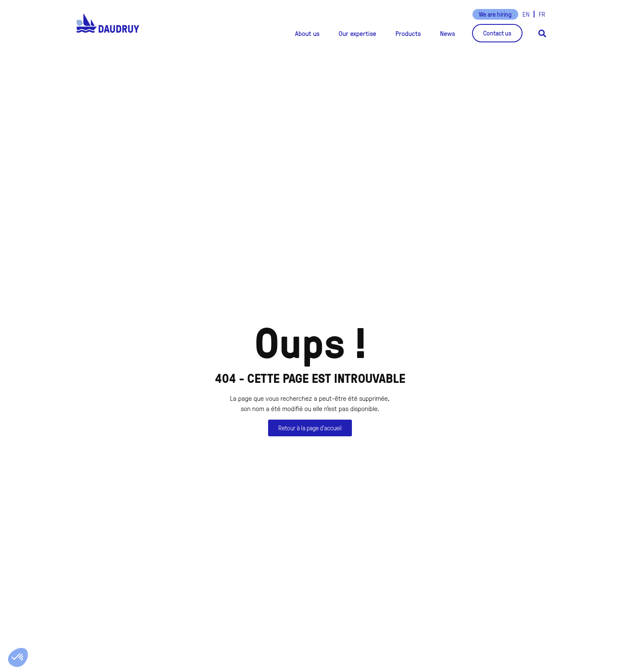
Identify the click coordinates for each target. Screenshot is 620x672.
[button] (307, 33)
